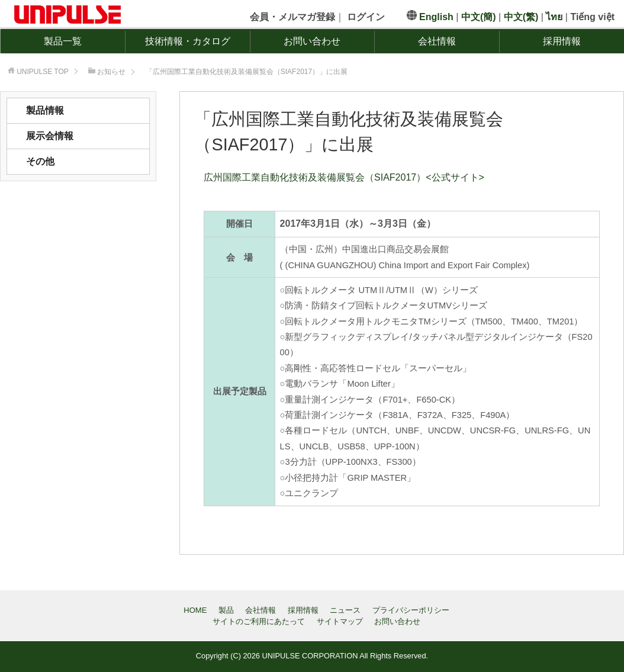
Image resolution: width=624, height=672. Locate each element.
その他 (40, 161)
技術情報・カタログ (188, 41)
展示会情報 (50, 136)
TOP (43, 72)
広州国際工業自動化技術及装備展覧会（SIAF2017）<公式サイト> (344, 177)
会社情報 (437, 41)
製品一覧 (63, 41)
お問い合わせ (312, 41)
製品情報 (45, 110)
